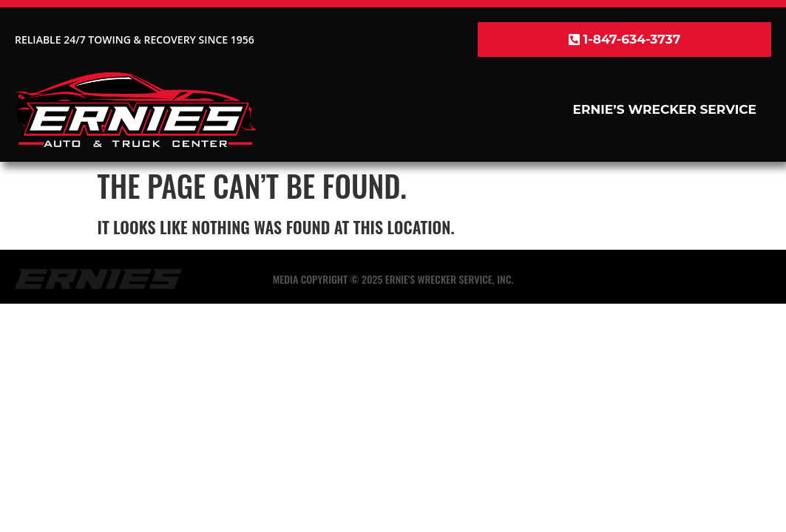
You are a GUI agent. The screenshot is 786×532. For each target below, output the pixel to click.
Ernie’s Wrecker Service (665, 109)
